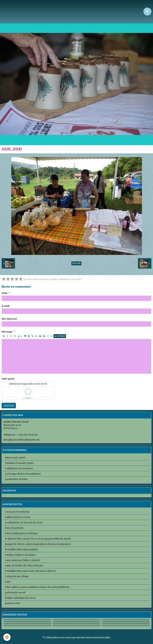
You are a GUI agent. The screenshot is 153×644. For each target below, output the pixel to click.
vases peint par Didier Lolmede (23, 560)
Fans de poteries (14, 528)
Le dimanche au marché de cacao (24, 523)
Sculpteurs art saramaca (19, 468)
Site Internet (9, 319)
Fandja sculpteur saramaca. (21, 555)
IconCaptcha (27, 398)
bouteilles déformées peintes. (22, 549)
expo (8, 582)
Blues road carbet (15, 458)
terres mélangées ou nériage (21, 533)
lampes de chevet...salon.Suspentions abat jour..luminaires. (38, 544)
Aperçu (60, 336)
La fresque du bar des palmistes (23, 474)
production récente (16, 479)
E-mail (5, 306)
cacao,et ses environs (17, 512)
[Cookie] (7, 637)
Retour (76, 263)
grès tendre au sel (15, 592)
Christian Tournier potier (19, 463)
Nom (4, 293)
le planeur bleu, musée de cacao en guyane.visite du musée (38, 539)
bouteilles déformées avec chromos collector (31, 571)
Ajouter (9, 406)
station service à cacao (18, 517)
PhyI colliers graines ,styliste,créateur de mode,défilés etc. (38, 587)
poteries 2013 (12, 603)
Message (7, 332)
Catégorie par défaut (17, 576)
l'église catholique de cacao (20, 598)
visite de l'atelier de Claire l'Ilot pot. (24, 566)
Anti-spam (8, 379)
